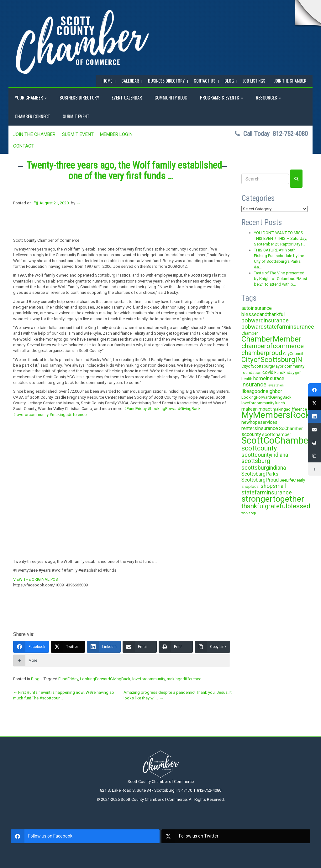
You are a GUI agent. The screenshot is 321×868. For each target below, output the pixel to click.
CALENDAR (130, 81)
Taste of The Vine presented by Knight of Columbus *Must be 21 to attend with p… (281, 279)
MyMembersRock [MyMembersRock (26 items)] (276, 415)
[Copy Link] (212, 647)
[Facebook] (31, 647)
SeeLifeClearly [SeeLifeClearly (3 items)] (292, 480)
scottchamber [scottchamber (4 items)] (277, 434)
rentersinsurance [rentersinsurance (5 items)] (260, 428)
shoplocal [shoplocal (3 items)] (250, 486)
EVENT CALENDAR (127, 97)
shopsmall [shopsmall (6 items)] (273, 486)
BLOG (229, 81)
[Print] (176, 647)
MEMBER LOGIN (116, 134)
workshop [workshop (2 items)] (249, 513)
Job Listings (254, 81)
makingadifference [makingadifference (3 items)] (290, 409)
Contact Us (205, 81)
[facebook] (85, 836)
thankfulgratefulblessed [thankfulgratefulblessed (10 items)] (276, 506)
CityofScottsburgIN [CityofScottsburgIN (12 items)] (272, 359)
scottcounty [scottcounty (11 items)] (259, 448)
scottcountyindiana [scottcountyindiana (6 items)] (265, 455)
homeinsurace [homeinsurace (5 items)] (269, 378)
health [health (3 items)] (247, 379)
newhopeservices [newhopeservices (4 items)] (259, 422)
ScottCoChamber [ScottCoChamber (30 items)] (276, 440)
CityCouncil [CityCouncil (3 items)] (293, 354)
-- (79, 203)
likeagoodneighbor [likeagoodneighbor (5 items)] (262, 391)
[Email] (140, 647)
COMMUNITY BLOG (171, 97)
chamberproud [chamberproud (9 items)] (262, 353)
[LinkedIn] (104, 647)
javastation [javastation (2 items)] (276, 385)
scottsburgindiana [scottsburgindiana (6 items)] (264, 468)
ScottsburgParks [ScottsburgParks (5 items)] (260, 474)
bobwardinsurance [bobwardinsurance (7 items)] (265, 320)
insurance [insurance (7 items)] (254, 384)
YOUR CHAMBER (31, 97)
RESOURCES (268, 97)
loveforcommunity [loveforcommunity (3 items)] (258, 403)
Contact (24, 146)
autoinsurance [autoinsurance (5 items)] (257, 308)
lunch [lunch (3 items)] (280, 403)
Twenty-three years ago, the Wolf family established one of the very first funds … (124, 171)
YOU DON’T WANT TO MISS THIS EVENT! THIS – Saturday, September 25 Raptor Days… (280, 239)
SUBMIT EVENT (76, 116)
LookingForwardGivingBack (105, 679)
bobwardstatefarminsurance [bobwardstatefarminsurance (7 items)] (278, 327)
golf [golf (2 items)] (298, 373)
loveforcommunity (149, 679)
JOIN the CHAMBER (290, 81)
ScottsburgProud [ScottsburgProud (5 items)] (260, 480)
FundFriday (68, 679)
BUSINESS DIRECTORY (166, 81)
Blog (35, 679)
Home (107, 81)
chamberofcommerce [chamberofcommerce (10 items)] (273, 346)
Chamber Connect (32, 116)
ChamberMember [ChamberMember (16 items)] (271, 339)
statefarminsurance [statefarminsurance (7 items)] (267, 492)
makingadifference (184, 679)
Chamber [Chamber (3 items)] (250, 333)
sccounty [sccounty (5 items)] (251, 434)
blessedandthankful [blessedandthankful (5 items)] (263, 314)
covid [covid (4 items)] (268, 372)
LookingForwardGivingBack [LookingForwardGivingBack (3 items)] (266, 397)
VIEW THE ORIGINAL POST (37, 579)
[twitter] (236, 836)
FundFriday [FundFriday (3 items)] (284, 372)
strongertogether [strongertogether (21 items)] (273, 499)
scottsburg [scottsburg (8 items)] (256, 461)
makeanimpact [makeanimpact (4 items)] (257, 409)
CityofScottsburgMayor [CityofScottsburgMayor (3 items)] (262, 366)
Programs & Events (222, 97)
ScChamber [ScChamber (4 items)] (291, 429)
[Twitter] (68, 647)
